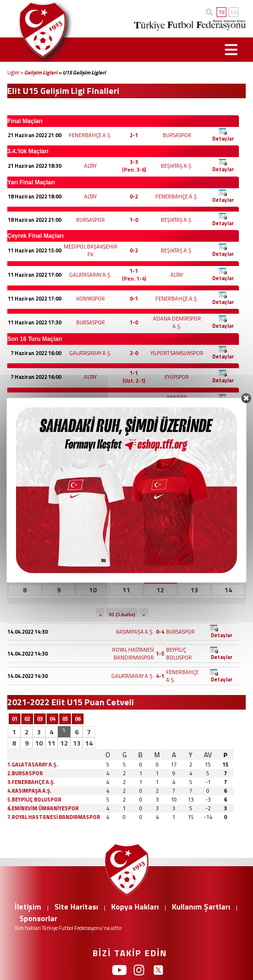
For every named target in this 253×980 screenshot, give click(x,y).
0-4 (160, 632)
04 (52, 719)
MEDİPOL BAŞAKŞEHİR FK (91, 250)
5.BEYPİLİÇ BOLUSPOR (34, 800)
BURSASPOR (177, 135)
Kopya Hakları (135, 907)
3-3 (134, 162)
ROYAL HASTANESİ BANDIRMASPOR (133, 654)
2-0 (134, 353)
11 (51, 743)
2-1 (134, 135)
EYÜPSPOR (177, 377)
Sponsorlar (38, 918)
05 (65, 719)
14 (89, 743)
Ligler (13, 72)
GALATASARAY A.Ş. (90, 275)
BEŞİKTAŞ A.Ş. (177, 166)
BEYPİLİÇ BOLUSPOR (179, 654)
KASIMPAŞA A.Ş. (135, 632)
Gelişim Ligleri (41, 72)
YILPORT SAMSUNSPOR (177, 353)
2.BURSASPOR (25, 773)
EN (234, 12)
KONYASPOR (91, 299)
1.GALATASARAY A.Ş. (33, 765)
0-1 (134, 299)
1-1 (134, 271)
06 (78, 719)
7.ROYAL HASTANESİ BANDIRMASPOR (54, 817)
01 (15, 719)
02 (27, 719)
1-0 (134, 220)
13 (77, 743)
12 (64, 743)
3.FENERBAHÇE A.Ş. (31, 782)
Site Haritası (76, 907)
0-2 (134, 196)
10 (39, 743)
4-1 (160, 676)
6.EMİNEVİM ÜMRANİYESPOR (43, 808)
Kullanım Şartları (201, 907)
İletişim (28, 907)
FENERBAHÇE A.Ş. (90, 135)
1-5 (160, 654)
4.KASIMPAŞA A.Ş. (29, 791)
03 (40, 719)
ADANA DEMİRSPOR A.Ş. (177, 322)
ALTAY (90, 166)
